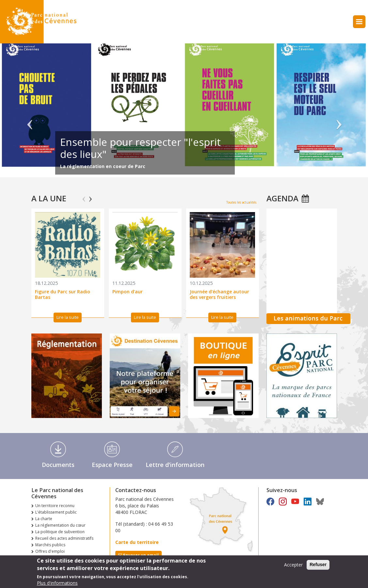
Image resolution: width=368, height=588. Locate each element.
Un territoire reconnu (55, 506)
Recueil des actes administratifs (64, 538)
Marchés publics (50, 545)
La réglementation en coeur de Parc (103, 166)
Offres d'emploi (50, 551)
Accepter (293, 565)
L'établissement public (56, 512)
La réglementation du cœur (60, 525)
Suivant (338, 114)
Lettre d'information (175, 465)
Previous (84, 196)
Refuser (318, 565)
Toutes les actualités (241, 202)
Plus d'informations (57, 583)
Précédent (30, 114)
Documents (58, 465)
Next (91, 196)
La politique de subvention (60, 532)
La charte (44, 519)
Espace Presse (112, 465)
